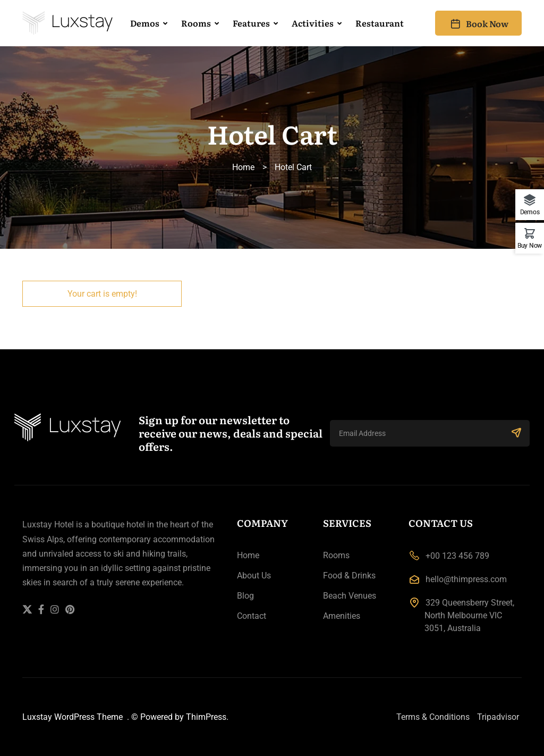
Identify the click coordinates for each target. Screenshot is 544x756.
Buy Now (530, 245)
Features (251, 23)
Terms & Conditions (433, 717)
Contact (252, 616)
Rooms (196, 23)
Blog (245, 596)
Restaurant (380, 23)
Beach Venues (350, 596)
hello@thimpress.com (466, 579)
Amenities (342, 616)
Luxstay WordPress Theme (74, 717)
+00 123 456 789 (457, 556)
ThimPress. (206, 717)
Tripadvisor (498, 717)
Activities (313, 23)
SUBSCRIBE (516, 432)
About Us (254, 576)
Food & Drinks (349, 576)
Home (243, 167)
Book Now (478, 23)
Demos (145, 23)
